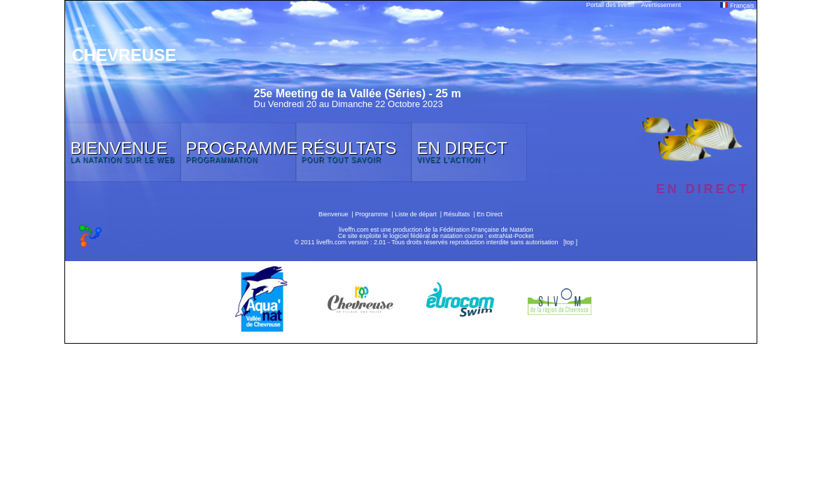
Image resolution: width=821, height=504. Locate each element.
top (569, 242)
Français (737, 6)
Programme (371, 214)
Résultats (457, 214)
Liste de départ (416, 214)
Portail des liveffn (610, 5)
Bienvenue (334, 214)
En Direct (490, 214)
